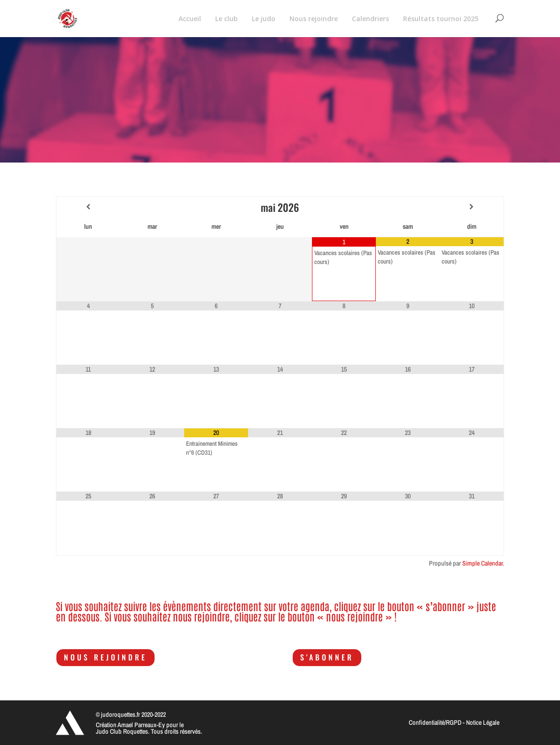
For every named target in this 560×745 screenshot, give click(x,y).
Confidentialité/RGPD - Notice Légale (454, 722)
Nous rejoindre (105, 657)
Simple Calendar (482, 563)
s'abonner (327, 657)
